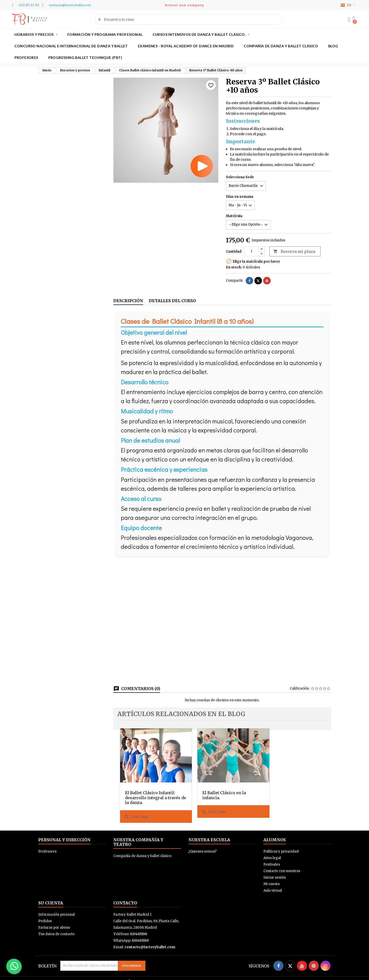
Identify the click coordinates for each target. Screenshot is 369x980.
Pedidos (45, 915)
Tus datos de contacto (56, 928)
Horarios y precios (36, 35)
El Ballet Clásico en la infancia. (216, 789)
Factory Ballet (40, 19)
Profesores (26, 57)
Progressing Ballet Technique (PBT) (85, 57)
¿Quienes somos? (203, 845)
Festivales (272, 858)
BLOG (333, 46)
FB (19, 19)
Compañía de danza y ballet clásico (281, 46)
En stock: (234, 267)
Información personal (57, 908)
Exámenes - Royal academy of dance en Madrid (186, 46)
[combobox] (189, 19)
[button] (353, 19)
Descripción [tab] (128, 301)
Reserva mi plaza (294, 252)
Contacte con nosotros (282, 865)
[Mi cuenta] (348, 20)
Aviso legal (272, 852)
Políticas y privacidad (281, 845)
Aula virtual (273, 884)
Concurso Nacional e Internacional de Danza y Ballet (71, 46)
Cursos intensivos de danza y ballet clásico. (201, 35)
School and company (185, 5)
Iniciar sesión (275, 871)
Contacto (125, 897)
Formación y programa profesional (105, 34)
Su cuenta (51, 897)
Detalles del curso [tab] (172, 301)
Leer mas (136, 811)
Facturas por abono (54, 921)
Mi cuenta (272, 878)
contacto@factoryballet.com (150, 941)
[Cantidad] (251, 251)
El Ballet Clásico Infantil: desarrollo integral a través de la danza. (150, 791)
